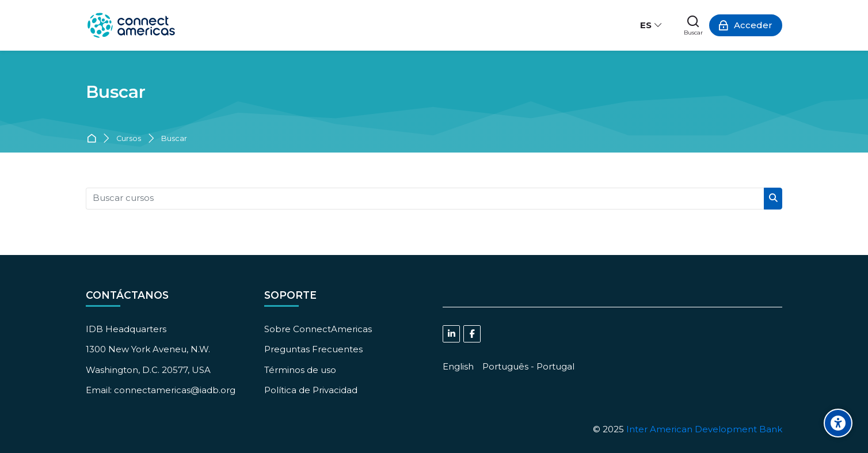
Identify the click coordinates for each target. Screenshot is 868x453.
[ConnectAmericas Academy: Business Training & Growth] (131, 25)
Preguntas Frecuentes (313, 349)
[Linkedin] (451, 334)
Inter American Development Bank (704, 429)
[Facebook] (472, 334)
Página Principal (94, 139)
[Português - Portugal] (528, 366)
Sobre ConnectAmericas (318, 329)
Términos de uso (300, 370)
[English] (458, 366)
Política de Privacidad (311, 390)
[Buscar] (693, 25)
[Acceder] (746, 25)
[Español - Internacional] (652, 25)
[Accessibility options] (838, 423)
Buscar (174, 139)
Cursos (129, 139)
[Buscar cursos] (425, 199)
